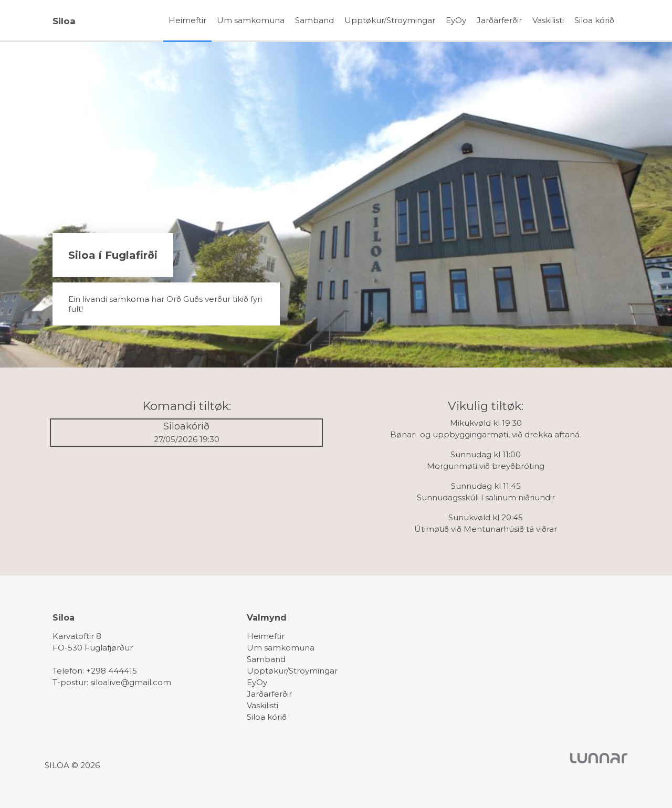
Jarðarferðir (499, 20)
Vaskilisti (548, 20)
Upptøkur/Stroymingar (390, 20)
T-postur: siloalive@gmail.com (112, 682)
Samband (314, 20)
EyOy (456, 20)
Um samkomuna (251, 20)
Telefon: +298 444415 (95, 671)
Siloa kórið (594, 20)
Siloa (64, 21)
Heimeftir (187, 20)
